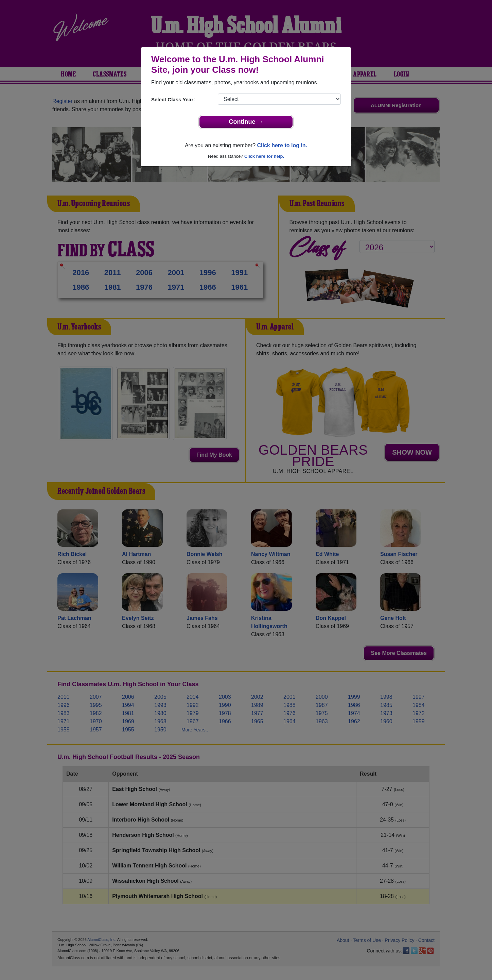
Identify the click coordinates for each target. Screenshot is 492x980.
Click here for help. (264, 156)
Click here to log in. (282, 145)
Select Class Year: (173, 99)
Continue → (246, 122)
